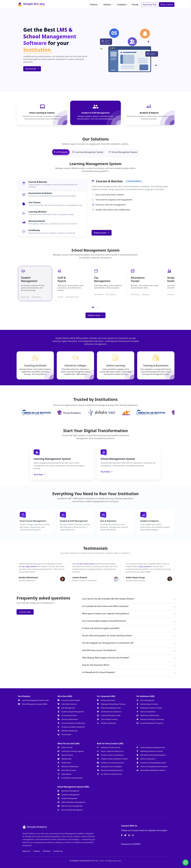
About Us (26, 851)
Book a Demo (167, 5)
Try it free (40, 474)
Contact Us (58, 851)
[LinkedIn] (129, 835)
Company (123, 5)
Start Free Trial (150, 5)
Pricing (135, 5)
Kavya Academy (144, 566)
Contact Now (25, 612)
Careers (37, 851)
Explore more (102, 233)
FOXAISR (136, 844)
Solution (108, 5)
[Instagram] (133, 835)
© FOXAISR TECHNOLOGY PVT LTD (84, 861)
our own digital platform (28, 566)
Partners (47, 851)
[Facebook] (122, 835)
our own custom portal (85, 564)
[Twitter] (125, 835)
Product (95, 5)
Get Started (32, 69)
